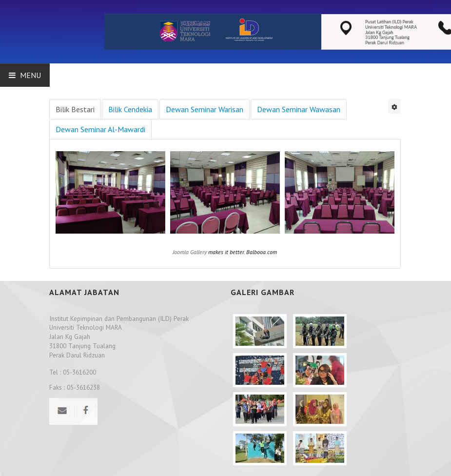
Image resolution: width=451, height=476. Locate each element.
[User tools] (394, 106)
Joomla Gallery (190, 252)
